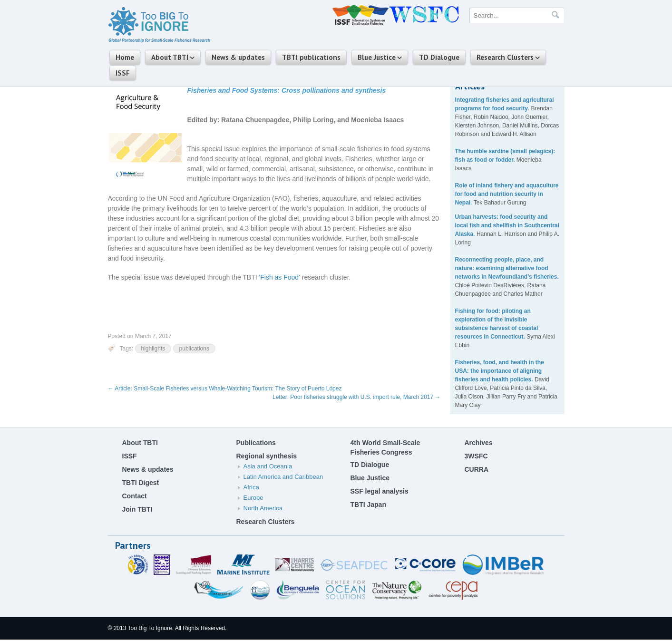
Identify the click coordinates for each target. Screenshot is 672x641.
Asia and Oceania (268, 466)
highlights (153, 349)
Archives (479, 443)
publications (194, 349)
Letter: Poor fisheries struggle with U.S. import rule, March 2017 (356, 397)
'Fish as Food (279, 277)
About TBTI (170, 57)
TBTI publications (311, 57)
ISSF (123, 73)
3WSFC (476, 456)
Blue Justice (377, 57)
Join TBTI (137, 509)
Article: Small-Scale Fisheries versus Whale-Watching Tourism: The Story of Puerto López (225, 388)
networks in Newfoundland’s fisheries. (507, 277)
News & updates (238, 57)
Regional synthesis (267, 456)
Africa (251, 487)
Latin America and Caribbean (283, 477)
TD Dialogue (439, 57)
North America (263, 508)
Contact (135, 496)
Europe (253, 498)
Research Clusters (505, 57)
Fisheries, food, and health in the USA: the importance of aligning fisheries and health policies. (500, 371)
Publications (256, 443)
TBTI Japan (368, 505)
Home (125, 57)
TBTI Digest (141, 483)
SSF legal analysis (380, 491)
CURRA (477, 469)
